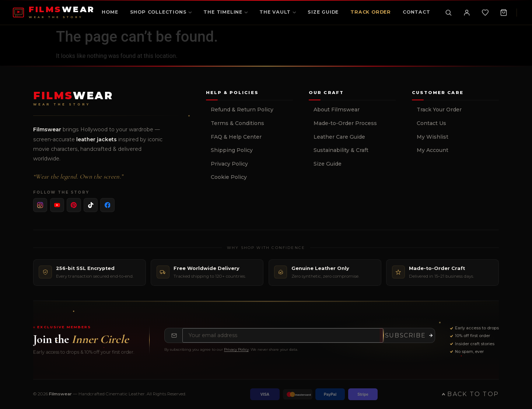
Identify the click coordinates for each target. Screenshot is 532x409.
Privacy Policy (229, 164)
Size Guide (328, 164)
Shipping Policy (232, 150)
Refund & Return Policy (242, 110)
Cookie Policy (229, 177)
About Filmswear (337, 110)
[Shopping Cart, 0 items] (504, 13)
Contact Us (431, 123)
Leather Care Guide (339, 137)
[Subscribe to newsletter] (409, 335)
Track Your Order (439, 110)
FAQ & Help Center (236, 137)
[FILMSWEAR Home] (54, 12)
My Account (433, 150)
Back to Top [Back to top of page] (470, 394)
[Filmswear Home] (73, 98)
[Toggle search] (448, 13)
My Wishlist (433, 137)
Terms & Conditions (237, 123)
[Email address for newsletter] (283, 335)
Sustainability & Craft (341, 150)
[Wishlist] (485, 13)
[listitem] (40, 205)
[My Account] (467, 13)
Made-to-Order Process (345, 123)
